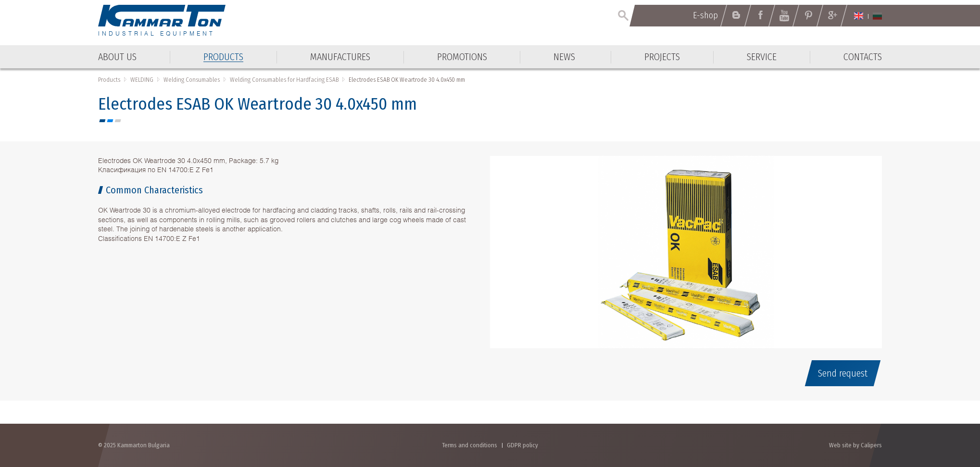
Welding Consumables (192, 80)
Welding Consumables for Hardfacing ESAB (284, 80)
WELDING (142, 80)
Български (877, 16)
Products (109, 80)
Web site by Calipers (855, 445)
